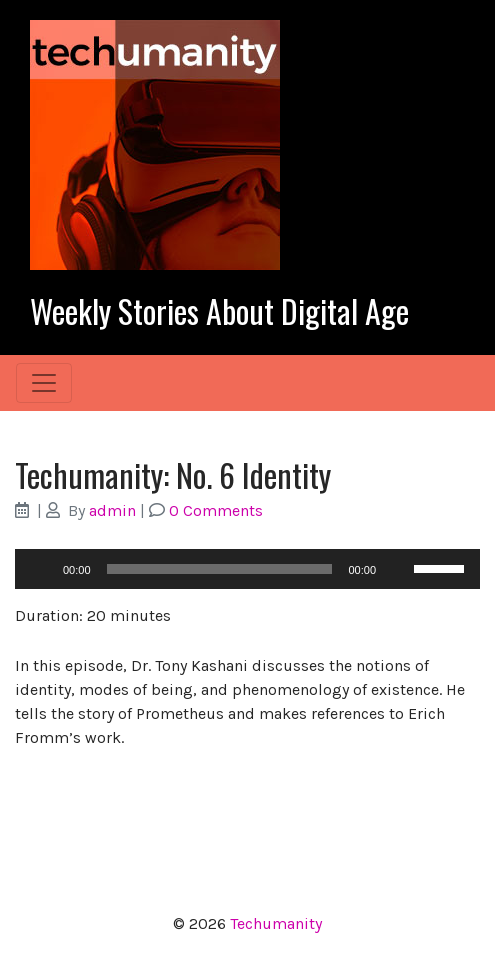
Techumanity (276, 923)
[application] (247, 569)
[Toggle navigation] (44, 383)
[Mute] (398, 569)
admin (112, 510)
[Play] (41, 569)
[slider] (220, 569)
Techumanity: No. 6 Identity (173, 474)
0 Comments (216, 510)
